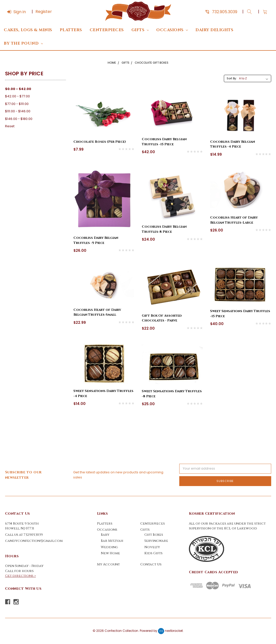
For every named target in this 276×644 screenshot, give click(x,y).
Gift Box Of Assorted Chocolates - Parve (162, 318)
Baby (105, 535)
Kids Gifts (153, 553)
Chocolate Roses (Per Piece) (100, 142)
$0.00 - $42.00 (18, 89)
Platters (71, 30)
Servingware (156, 541)
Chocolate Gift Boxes (152, 63)
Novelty (152, 547)
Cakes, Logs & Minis (28, 30)
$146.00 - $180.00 (19, 119)
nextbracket (174, 631)
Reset (10, 126)
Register (44, 12)
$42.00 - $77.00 (17, 96)
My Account (108, 564)
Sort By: (232, 78)
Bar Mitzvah (112, 541)
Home (112, 63)
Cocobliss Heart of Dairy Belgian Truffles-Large (234, 220)
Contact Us (151, 564)
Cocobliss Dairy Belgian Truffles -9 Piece (96, 240)
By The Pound (23, 43)
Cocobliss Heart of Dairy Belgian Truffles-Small (97, 312)
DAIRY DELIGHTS (214, 30)
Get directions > (21, 576)
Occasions (172, 30)
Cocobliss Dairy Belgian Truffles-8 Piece (164, 229)
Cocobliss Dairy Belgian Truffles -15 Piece (164, 142)
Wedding (109, 547)
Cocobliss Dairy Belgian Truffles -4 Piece (233, 144)
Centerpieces (107, 30)
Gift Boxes (154, 535)
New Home (110, 553)
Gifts (140, 30)
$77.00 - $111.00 (17, 104)
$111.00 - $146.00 (18, 111)
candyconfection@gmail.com (34, 541)
